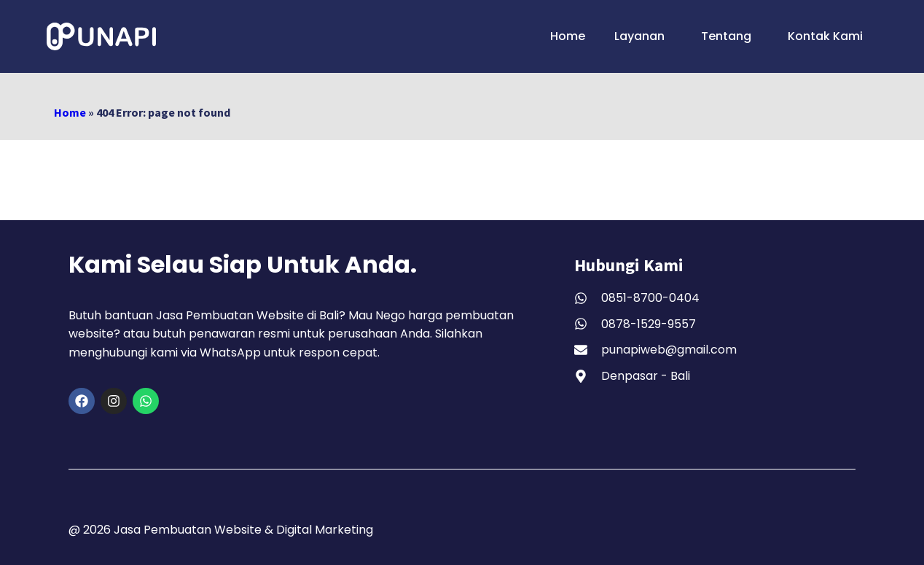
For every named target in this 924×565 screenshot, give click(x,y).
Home (568, 36)
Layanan (643, 36)
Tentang (730, 36)
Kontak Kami (825, 36)
